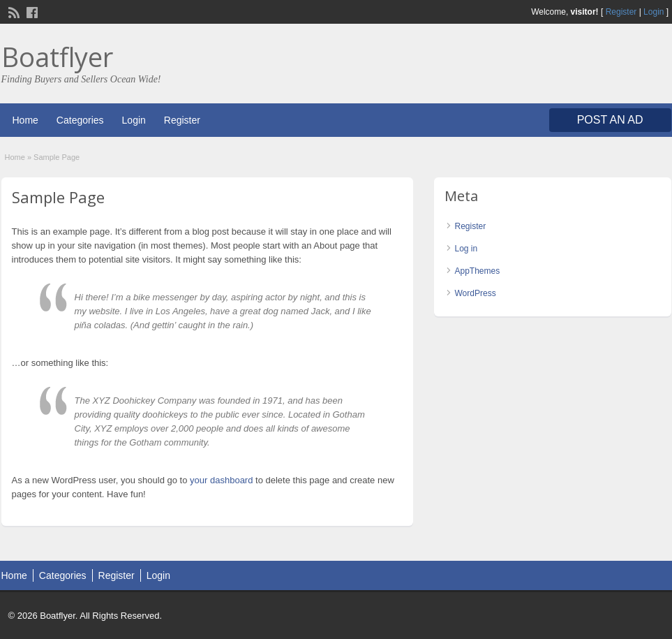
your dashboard (221, 480)
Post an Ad (610, 120)
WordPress (476, 293)
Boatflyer (57, 57)
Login (654, 12)
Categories (80, 120)
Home (25, 120)
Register (621, 12)
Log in (466, 249)
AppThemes (478, 271)
